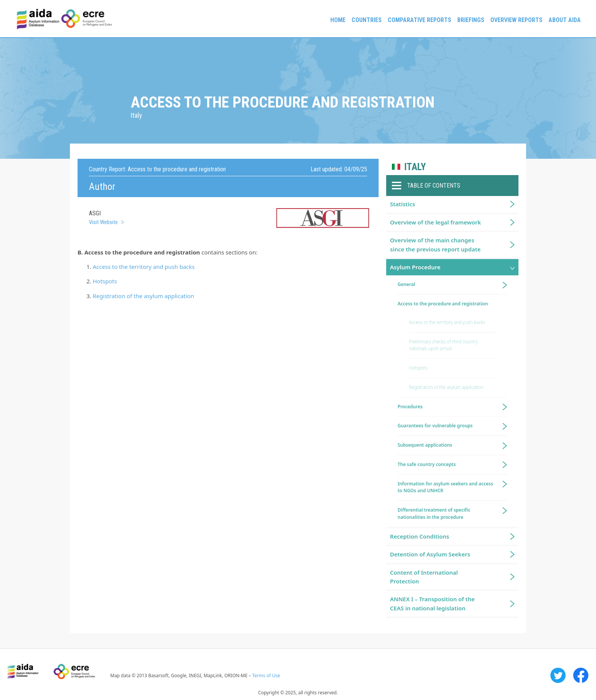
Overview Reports (516, 20)
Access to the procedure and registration (443, 304)
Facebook (581, 675)
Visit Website (103, 222)
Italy (415, 167)
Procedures (410, 407)
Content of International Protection (424, 577)
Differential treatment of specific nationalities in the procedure (434, 514)
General (406, 284)
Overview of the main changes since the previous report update (435, 244)
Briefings (471, 20)
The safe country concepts (427, 464)
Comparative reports (419, 20)
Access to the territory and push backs (144, 267)
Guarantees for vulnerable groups (435, 426)
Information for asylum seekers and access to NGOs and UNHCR (445, 487)
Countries (367, 20)
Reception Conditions (420, 536)
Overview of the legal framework (435, 222)
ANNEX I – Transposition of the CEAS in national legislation (432, 603)
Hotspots (105, 281)
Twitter (558, 675)
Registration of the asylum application (143, 296)
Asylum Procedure (415, 267)
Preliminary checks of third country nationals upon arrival (443, 345)
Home (338, 20)
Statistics (403, 204)
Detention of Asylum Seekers (430, 554)
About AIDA (565, 20)
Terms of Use (266, 676)
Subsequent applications (425, 445)
